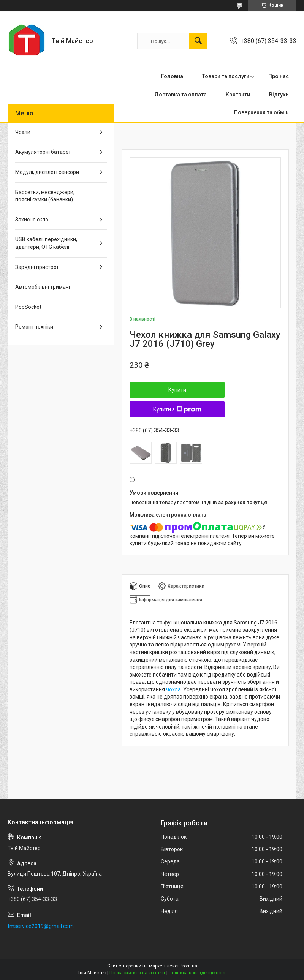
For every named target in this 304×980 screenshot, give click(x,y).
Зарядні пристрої (37, 267)
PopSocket (28, 307)
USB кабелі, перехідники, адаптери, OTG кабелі (46, 243)
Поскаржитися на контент (137, 973)
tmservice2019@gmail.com (41, 926)
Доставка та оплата (180, 95)
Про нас (279, 76)
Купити (177, 390)
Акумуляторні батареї (43, 152)
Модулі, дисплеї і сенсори (47, 172)
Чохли (23, 132)
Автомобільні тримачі (43, 287)
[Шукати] (198, 41)
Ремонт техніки (34, 327)
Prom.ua (188, 966)
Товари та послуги (226, 76)
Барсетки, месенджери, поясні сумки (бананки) (45, 196)
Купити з (177, 409)
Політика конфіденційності (198, 973)
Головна (172, 76)
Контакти (238, 95)
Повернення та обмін (261, 112)
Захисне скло (32, 220)
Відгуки (279, 95)
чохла (173, 689)
